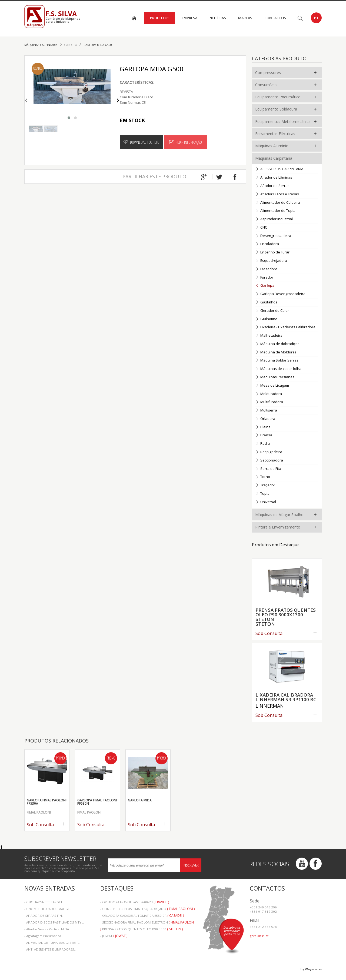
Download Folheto (142, 142)
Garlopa (71, 45)
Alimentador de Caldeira (278, 203)
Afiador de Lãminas (274, 178)
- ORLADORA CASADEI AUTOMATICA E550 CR (142, 916)
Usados (38, 69)
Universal (266, 502)
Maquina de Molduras (276, 352)
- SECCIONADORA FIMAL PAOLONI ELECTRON (147, 923)
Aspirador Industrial (274, 219)
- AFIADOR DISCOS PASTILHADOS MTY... (54, 922)
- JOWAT (114, 936)
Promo (60, 758)
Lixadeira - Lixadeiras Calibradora (285, 327)
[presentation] (26, 99)
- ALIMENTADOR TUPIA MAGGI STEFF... (52, 943)
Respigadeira (269, 452)
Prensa (264, 435)
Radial (263, 444)
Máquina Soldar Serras (277, 361)
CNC (261, 228)
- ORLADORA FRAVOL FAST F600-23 (135, 902)
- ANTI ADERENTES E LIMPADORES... (50, 949)
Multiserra (266, 411)
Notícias (218, 18)
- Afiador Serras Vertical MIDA (47, 929)
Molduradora (269, 394)
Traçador (265, 485)
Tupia (262, 494)
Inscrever (191, 865)
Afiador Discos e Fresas (277, 194)
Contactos (275, 18)
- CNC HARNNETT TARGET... (45, 902)
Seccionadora (269, 461)
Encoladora (267, 244)
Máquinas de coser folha (278, 369)
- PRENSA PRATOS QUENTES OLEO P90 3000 (142, 929)
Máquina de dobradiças (277, 344)
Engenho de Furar (272, 252)
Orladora (265, 419)
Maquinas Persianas (275, 377)
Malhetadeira (269, 336)
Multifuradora (269, 402)
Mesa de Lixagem (272, 386)
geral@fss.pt (259, 936)
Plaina (263, 427)
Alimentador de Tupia (275, 211)
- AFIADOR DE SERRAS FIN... (44, 916)
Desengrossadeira (273, 236)
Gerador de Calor (272, 311)
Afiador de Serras (272, 186)
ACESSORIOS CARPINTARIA (279, 169)
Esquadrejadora (271, 261)
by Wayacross (311, 969)
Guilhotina (266, 319)
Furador (264, 278)
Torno (263, 477)
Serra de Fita (268, 469)
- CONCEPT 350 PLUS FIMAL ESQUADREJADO (147, 909)
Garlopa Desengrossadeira (280, 294)
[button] (69, 118)
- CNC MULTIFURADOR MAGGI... (48, 909)
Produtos (160, 18)
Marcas (245, 18)
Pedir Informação (186, 142)
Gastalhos (266, 302)
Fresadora (266, 269)
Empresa (189, 18)
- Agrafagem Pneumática (43, 936)
